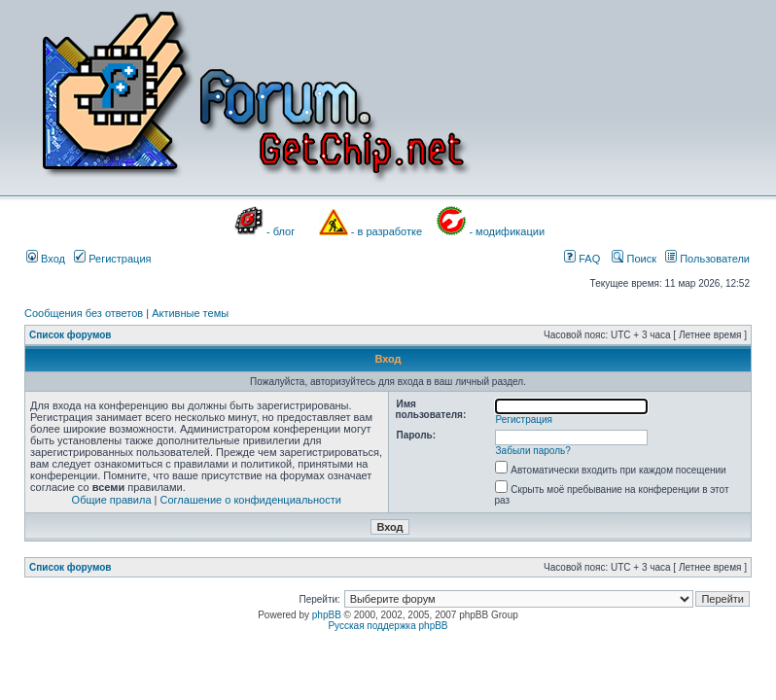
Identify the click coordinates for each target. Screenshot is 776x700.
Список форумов (71, 335)
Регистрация (112, 259)
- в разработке (387, 231)
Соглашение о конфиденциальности (251, 500)
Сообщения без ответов (84, 313)
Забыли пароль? (533, 451)
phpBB (327, 615)
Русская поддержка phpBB (388, 626)
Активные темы (190, 313)
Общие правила (112, 500)
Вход (46, 259)
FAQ (582, 259)
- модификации (507, 231)
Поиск (634, 259)
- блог (281, 231)
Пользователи (707, 259)
